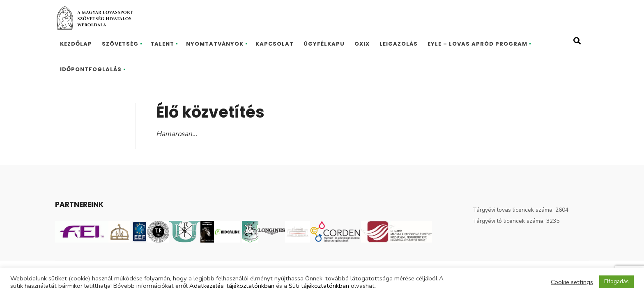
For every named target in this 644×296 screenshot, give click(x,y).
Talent (162, 44)
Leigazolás (399, 44)
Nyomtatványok (215, 44)
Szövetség (120, 44)
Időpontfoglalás (91, 69)
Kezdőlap (76, 44)
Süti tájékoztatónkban (319, 286)
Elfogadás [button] (616, 282)
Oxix (362, 44)
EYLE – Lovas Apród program (477, 44)
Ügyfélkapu (324, 44)
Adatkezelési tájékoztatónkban (232, 286)
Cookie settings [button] (572, 282)
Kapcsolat (275, 44)
